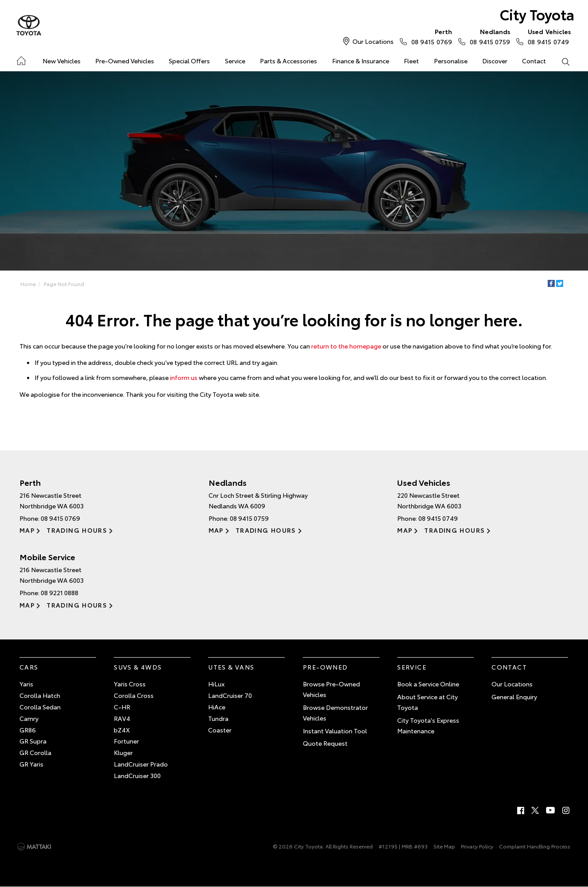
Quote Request (325, 743)
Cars (29, 667)
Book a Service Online (428, 684)
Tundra (218, 718)
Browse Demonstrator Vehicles (335, 713)
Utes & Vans (231, 667)
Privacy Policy (477, 846)
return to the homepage (346, 346)
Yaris (26, 684)
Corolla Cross (134, 695)
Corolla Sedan (40, 707)
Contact (534, 61)
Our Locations (373, 41)
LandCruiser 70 (230, 695)
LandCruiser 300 (137, 775)
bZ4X (122, 730)
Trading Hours (77, 530)
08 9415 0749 (547, 36)
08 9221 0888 (60, 593)
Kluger (123, 752)
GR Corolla (35, 752)
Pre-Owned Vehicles (125, 61)
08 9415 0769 (430, 36)
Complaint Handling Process (535, 846)
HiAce (217, 707)
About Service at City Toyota (427, 702)
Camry (29, 718)
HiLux (216, 684)
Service (235, 61)
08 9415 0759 (488, 36)
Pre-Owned (325, 667)
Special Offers (189, 61)
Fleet (411, 61)
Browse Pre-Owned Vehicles (331, 689)
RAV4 (122, 718)
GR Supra (33, 741)
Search (562, 61)
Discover (495, 61)
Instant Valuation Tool (335, 731)
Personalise (451, 61)
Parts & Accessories (288, 61)
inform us (184, 377)
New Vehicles (62, 61)
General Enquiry (514, 697)
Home (21, 59)
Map (27, 530)
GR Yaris (31, 764)
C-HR (122, 707)
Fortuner (126, 741)
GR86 (28, 730)
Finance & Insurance (361, 61)
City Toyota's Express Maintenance (428, 725)
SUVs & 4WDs (138, 667)
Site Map (444, 846)
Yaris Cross (130, 684)
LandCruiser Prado (141, 764)
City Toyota (537, 14)
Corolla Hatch (40, 695)
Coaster (220, 730)
